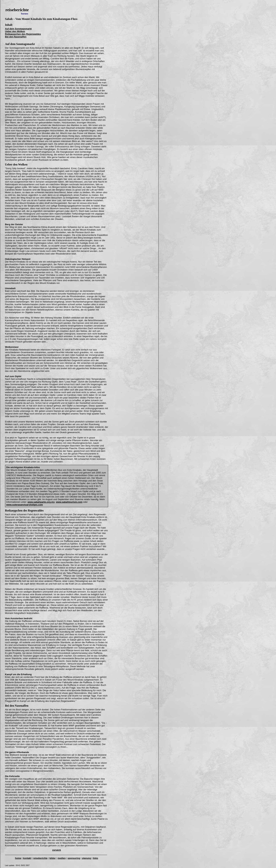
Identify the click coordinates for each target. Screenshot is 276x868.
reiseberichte (40, 858)
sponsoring (74, 858)
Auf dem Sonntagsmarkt (18, 29)
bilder (52, 858)
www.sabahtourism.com (69, 502)
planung (87, 858)
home (18, 858)
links (96, 858)
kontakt (27, 858)
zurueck (57, 850)
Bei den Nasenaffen (16, 37)
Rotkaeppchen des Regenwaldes (23, 34)
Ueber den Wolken (15, 31)
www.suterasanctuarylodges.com (25, 505)
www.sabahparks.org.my (41, 502)
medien (62, 858)
